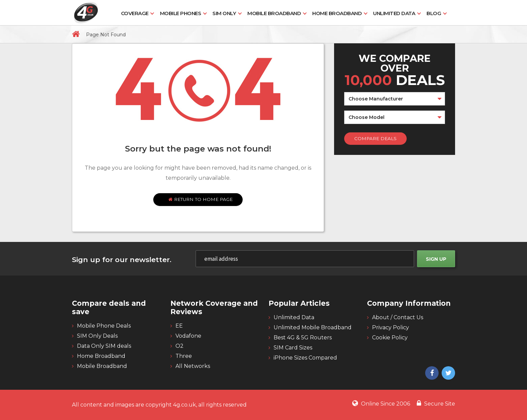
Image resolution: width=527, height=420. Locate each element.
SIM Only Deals (97, 336)
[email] (305, 259)
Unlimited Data (394, 13)
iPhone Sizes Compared (305, 358)
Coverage (135, 13)
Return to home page (200, 199)
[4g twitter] (448, 374)
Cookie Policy (390, 338)
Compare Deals (375, 138)
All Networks (193, 366)
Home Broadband (337, 13)
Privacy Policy (391, 327)
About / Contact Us (398, 317)
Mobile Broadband (274, 13)
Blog (434, 13)
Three (184, 356)
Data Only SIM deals (104, 346)
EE (179, 326)
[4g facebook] (431, 374)
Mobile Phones (181, 13)
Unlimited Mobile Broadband (313, 327)
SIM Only (224, 13)
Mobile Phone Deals (104, 326)
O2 (179, 346)
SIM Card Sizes (293, 348)
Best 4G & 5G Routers (303, 338)
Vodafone (188, 336)
